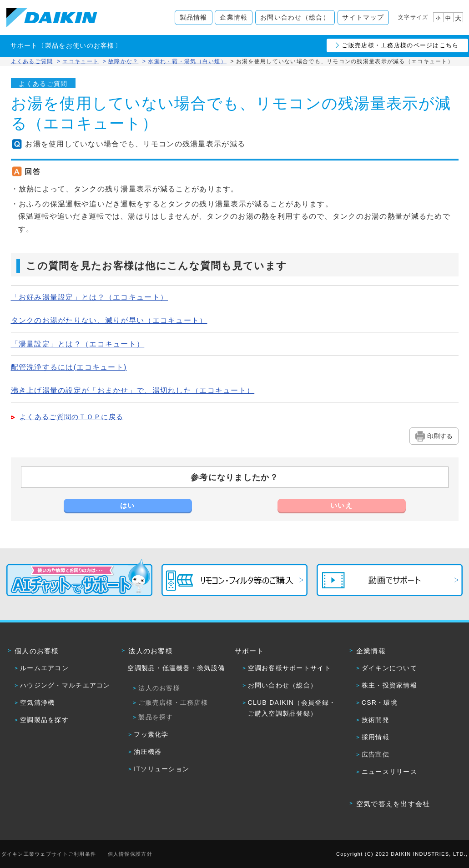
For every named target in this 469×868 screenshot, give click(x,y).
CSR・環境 (380, 702)
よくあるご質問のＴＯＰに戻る (71, 417)
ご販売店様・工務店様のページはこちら (400, 45)
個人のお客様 (37, 651)
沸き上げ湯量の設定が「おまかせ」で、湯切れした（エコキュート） (133, 390)
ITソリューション (161, 769)
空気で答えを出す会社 (393, 804)
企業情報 (234, 17)
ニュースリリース (389, 772)
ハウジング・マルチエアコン (65, 685)
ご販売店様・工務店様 (173, 702)
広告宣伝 (376, 754)
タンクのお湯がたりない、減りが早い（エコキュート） (109, 320)
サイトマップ (363, 17)
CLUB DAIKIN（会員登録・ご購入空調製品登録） (292, 708)
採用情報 (376, 737)
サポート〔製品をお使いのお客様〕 (66, 45)
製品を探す (156, 717)
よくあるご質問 (32, 61)
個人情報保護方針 (130, 854)
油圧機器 (148, 752)
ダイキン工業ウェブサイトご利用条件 (49, 854)
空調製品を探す (44, 720)
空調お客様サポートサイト (290, 668)
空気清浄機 (37, 702)
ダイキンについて (389, 668)
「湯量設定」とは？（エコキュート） (78, 344)
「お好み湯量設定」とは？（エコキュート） (90, 297)
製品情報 (194, 17)
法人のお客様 (151, 651)
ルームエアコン (44, 668)
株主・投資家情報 (389, 685)
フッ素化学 (151, 734)
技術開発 (376, 720)
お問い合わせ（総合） (295, 17)
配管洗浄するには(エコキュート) (69, 367)
